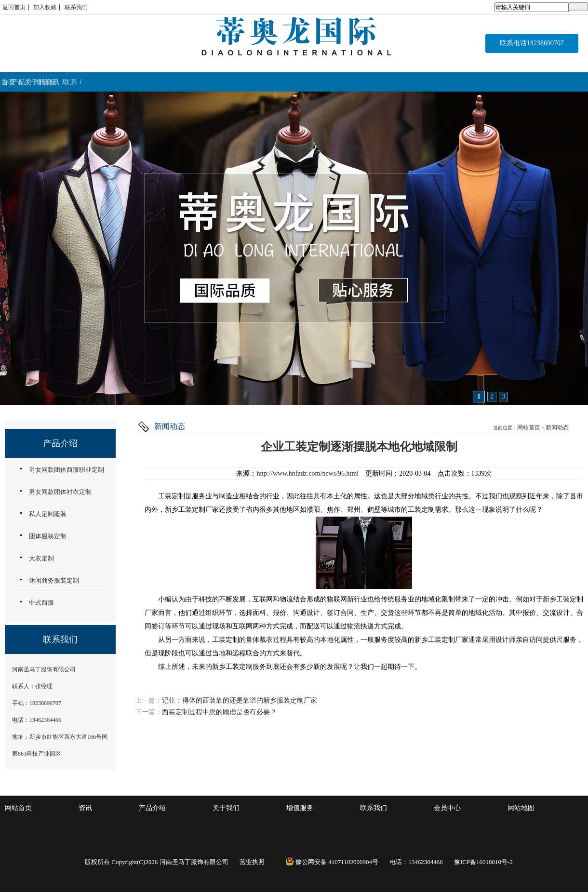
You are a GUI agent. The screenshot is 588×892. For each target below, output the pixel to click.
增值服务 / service (342, 82)
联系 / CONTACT (538, 82)
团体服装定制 (48, 536)
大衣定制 (41, 558)
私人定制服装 (48, 514)
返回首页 (14, 7)
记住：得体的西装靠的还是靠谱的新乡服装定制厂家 (240, 700)
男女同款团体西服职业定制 (67, 470)
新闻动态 (557, 427)
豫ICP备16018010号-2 (483, 862)
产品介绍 (152, 808)
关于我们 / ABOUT (240, 82)
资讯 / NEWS (440, 82)
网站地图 (521, 808)
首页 (49, 82)
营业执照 (252, 862)
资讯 (85, 808)
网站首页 (529, 427)
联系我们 (76, 7)
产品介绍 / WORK (142, 82)
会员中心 (447, 808)
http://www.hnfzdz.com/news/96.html (307, 473)
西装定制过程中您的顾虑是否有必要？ (219, 712)
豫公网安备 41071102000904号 (332, 862)
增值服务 (300, 808)
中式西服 (41, 603)
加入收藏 (45, 7)
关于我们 (226, 808)
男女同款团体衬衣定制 (60, 492)
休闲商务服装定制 (54, 580)
